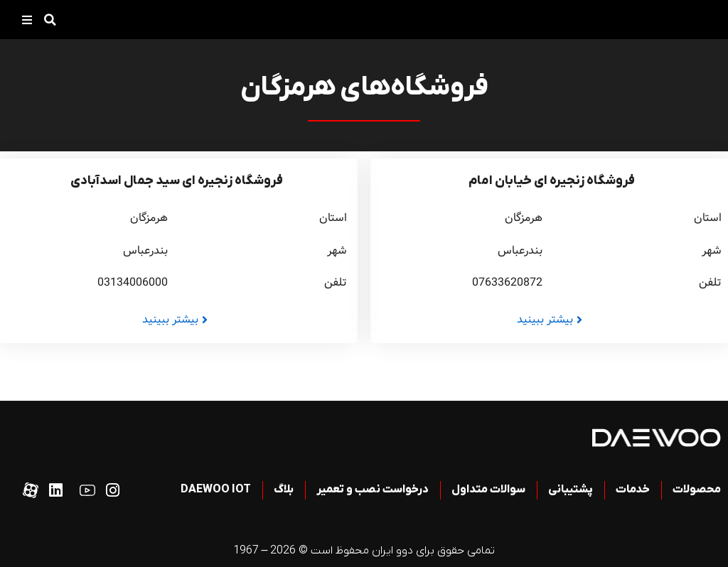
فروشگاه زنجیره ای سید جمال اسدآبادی (177, 181)
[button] (50, 20)
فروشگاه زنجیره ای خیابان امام (552, 181)
